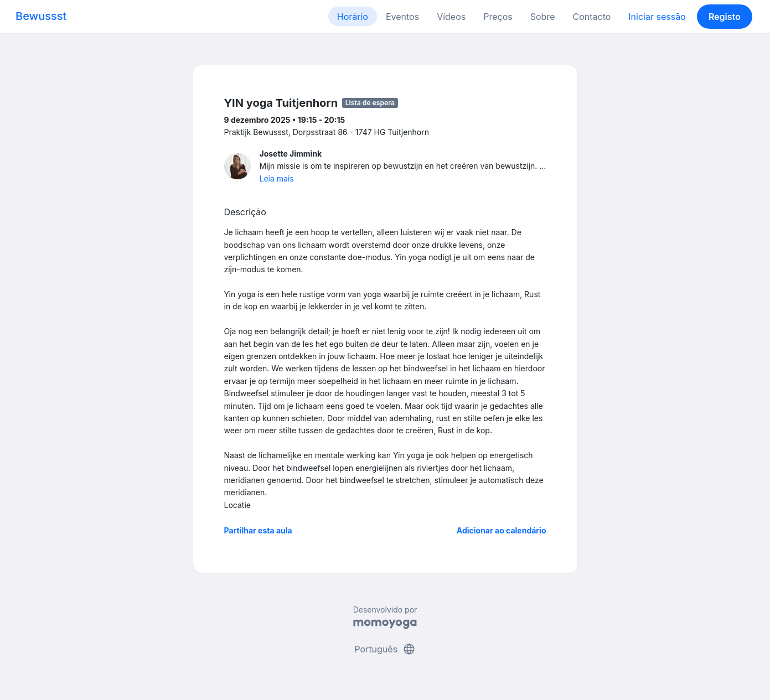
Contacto (591, 17)
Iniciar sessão (657, 17)
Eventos (402, 17)
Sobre (543, 17)
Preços (498, 17)
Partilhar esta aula (258, 530)
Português (385, 649)
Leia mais (277, 178)
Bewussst (41, 16)
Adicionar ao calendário (502, 530)
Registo (725, 17)
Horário (353, 17)
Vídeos (451, 17)
